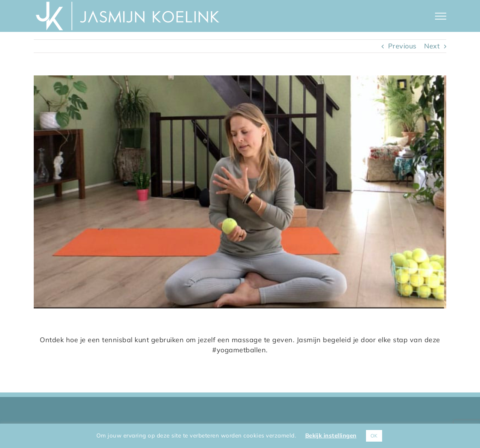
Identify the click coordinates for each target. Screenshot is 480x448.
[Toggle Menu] (441, 16)
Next (432, 46)
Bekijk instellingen (331, 435)
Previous (402, 46)
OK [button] (374, 436)
